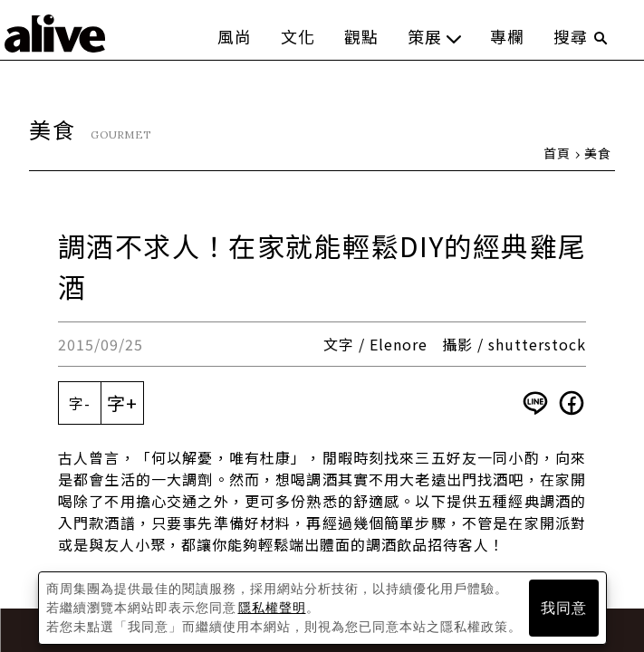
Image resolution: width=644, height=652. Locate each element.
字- (80, 403)
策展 (434, 36)
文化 (298, 36)
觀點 (361, 36)
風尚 (235, 36)
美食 (598, 153)
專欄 (507, 36)
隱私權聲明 (272, 608)
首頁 (557, 153)
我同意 (564, 608)
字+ (122, 403)
